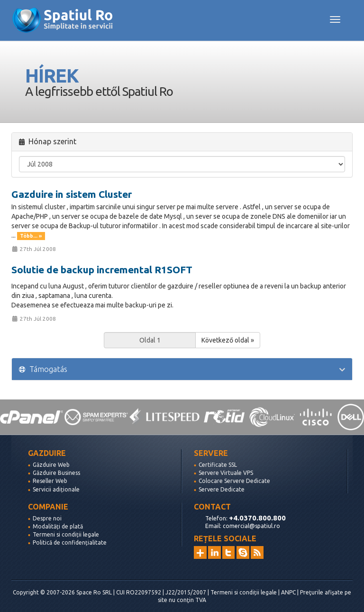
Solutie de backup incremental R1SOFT (102, 269)
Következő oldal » (228, 340)
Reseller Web (50, 481)
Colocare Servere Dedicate (234, 481)
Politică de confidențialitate (70, 542)
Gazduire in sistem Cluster (72, 194)
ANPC (288, 592)
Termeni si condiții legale (66, 534)
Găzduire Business (56, 473)
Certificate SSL (218, 465)
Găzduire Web (51, 465)
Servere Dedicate (222, 489)
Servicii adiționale (56, 489)
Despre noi (47, 518)
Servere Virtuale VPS (226, 473)
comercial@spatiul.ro (251, 526)
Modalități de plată (58, 526)
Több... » (31, 236)
